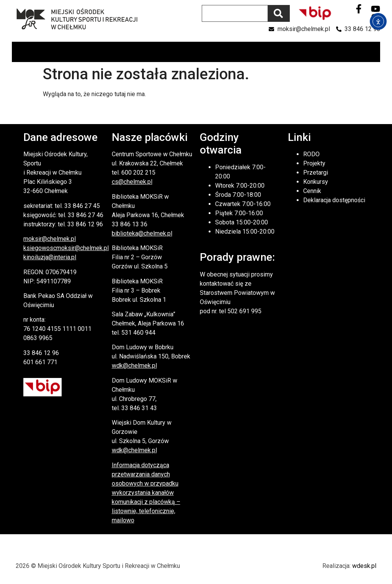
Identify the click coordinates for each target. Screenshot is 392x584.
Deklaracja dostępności (334, 200)
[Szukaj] (279, 13)
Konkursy (316, 182)
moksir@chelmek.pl (50, 239)
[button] (374, 52)
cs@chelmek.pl (132, 182)
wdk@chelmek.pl (134, 366)
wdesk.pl (364, 566)
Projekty (314, 163)
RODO (311, 154)
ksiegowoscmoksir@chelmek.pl (66, 248)
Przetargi (316, 173)
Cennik (312, 191)
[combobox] (235, 13)
